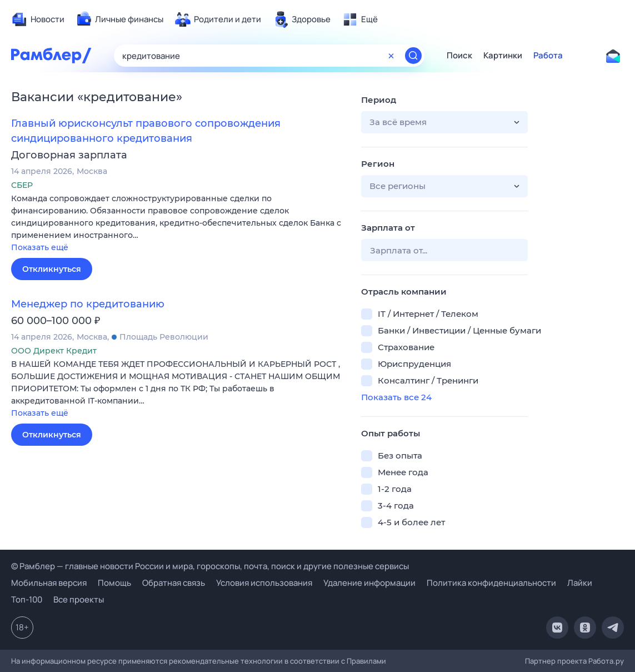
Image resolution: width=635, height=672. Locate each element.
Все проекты (79, 599)
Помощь (114, 583)
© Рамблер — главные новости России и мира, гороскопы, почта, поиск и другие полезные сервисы (210, 566)
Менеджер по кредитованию (88, 304)
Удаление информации (369, 583)
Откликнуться (52, 269)
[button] (178, 224)
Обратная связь (174, 583)
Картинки (503, 56)
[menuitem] (38, 19)
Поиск (459, 56)
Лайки (580, 583)
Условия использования (264, 583)
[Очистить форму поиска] (391, 56)
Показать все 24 (396, 397)
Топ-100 (27, 599)
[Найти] (413, 56)
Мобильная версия (49, 583)
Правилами (366, 661)
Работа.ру (606, 661)
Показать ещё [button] (40, 247)
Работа (548, 56)
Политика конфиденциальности (491, 583)
